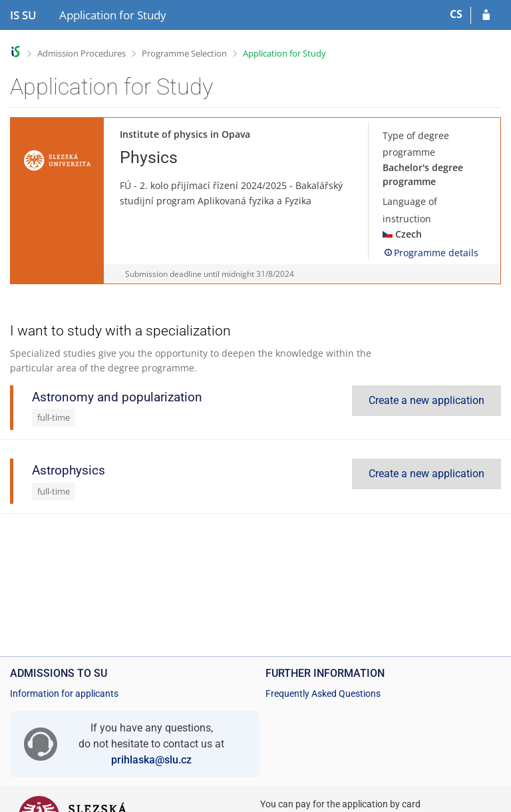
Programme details (430, 253)
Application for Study (284, 53)
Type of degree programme (416, 144)
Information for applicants (64, 694)
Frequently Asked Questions (323, 694)
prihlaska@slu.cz (151, 760)
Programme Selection (184, 53)
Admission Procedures (82, 53)
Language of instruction (410, 210)
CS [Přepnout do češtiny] (456, 14)
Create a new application (426, 400)
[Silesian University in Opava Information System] (23, 15)
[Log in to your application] (486, 15)
